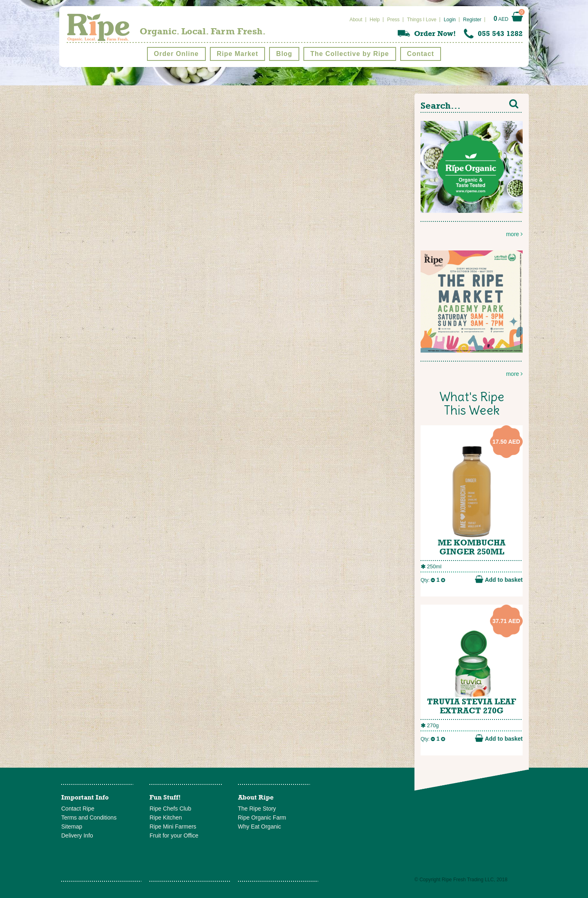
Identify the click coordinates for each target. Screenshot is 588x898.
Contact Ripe (78, 809)
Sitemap (72, 827)
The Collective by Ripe (350, 54)
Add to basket (499, 579)
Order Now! (435, 34)
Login (450, 20)
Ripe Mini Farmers (173, 827)
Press (393, 20)
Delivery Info (77, 835)
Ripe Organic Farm (262, 818)
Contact (421, 54)
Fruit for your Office (174, 835)
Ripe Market (238, 54)
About (356, 20)
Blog (284, 54)
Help (375, 20)
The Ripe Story (257, 809)
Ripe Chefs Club (170, 809)
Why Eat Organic (260, 827)
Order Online (176, 54)
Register (472, 20)
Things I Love (422, 20)
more (472, 179)
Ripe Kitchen (166, 818)
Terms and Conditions (89, 818)
